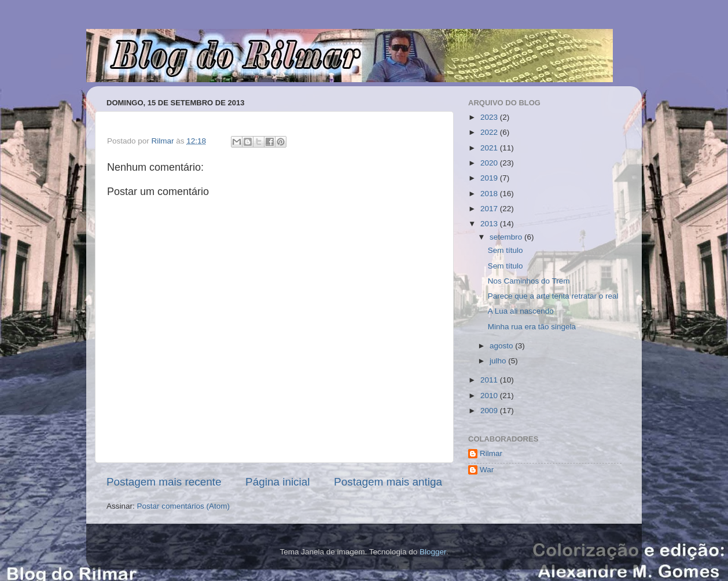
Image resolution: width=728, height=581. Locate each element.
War (487, 470)
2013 (490, 224)
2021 (490, 148)
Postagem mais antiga (388, 482)
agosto (502, 346)
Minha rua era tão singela (532, 327)
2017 (490, 209)
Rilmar (491, 453)
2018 (490, 194)
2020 (490, 163)
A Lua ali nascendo (521, 311)
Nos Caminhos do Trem (529, 281)
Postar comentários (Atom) (184, 506)
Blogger (433, 552)
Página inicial (277, 482)
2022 (490, 132)
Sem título (505, 250)
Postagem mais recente (164, 482)
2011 (490, 380)
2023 (490, 117)
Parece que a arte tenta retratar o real (553, 296)
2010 (490, 396)
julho (499, 361)
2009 (490, 411)
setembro (507, 237)
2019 (490, 178)
